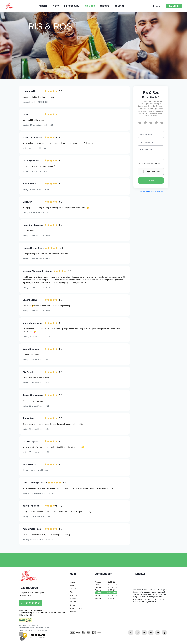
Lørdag (106, 595)
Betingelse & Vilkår (76, 608)
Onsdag (106, 587)
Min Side (105, 6)
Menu (56, 6)
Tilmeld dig (174, 6)
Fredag (106, 593)
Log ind (157, 6)
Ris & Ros (90, 6)
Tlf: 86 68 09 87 (25, 595)
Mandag (106, 582)
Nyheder (73, 599)
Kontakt (119, 6)
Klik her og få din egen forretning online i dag (33, 630)
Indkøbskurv (72, 6)
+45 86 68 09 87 (30, 603)
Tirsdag (106, 585)
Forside (43, 6)
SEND (151, 180)
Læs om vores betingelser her (151, 192)
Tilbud (72, 592)
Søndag (106, 598)
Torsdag (106, 590)
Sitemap (73, 611)
